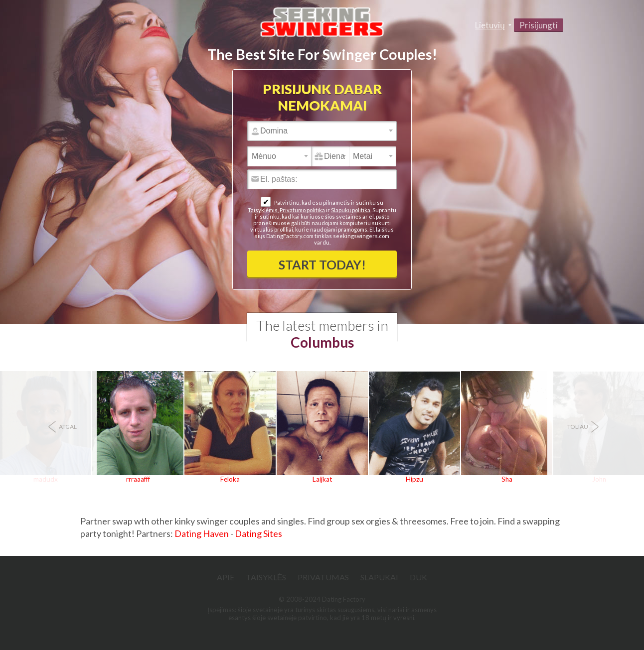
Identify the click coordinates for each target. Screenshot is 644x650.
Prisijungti (539, 25)
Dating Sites (258, 533)
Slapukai (379, 577)
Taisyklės (266, 577)
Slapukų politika (351, 210)
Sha (507, 479)
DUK (418, 577)
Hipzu (414, 479)
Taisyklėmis (263, 210)
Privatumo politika (302, 210)
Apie (226, 577)
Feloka (230, 479)
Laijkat (322, 479)
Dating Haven (202, 533)
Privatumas (323, 577)
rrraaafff (138, 479)
